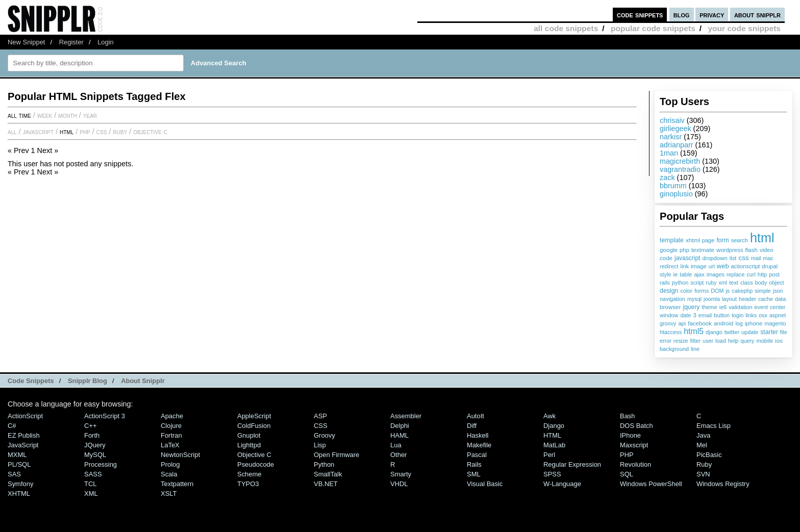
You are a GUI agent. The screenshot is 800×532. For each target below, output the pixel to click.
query (747, 341)
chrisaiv (672, 120)
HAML (399, 435)
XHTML (19, 493)
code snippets (640, 15)
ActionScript (25, 416)
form (722, 240)
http (762, 274)
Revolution (635, 464)
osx (763, 315)
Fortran (171, 435)
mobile (765, 341)
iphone (754, 323)
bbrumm (673, 186)
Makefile (479, 445)
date (685, 315)
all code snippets (566, 28)
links (751, 315)
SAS (14, 474)
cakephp (742, 291)
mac (768, 258)
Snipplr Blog (87, 381)
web (723, 266)
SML (474, 474)
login (737, 315)
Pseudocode (256, 464)
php (684, 250)
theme (709, 307)
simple (763, 291)
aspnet (778, 315)
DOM (717, 291)
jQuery (95, 445)
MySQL (95, 455)
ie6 (723, 307)
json (778, 291)
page (708, 240)
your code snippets (744, 28)
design (669, 291)
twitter (732, 332)
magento (775, 323)
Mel (702, 445)
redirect (669, 266)
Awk (549, 416)
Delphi (400, 426)
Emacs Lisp (714, 426)
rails (665, 283)
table (686, 274)
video (767, 250)
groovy (668, 323)
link (684, 266)
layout (729, 299)
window (669, 315)
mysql (694, 299)
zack (667, 178)
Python (324, 464)
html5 (694, 331)
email (705, 315)
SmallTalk (328, 474)
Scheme (249, 474)
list (733, 258)
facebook (700, 323)
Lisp (320, 445)
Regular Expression (572, 464)
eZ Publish (24, 435)
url (712, 266)
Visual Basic (485, 484)
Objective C (150, 132)
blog (682, 15)
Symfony (20, 484)
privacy (712, 15)
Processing (101, 464)
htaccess (671, 332)
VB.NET (326, 484)
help (733, 341)
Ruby (120, 132)
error (666, 341)
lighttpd (249, 445)
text (734, 283)
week (45, 115)
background (674, 349)
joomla (712, 299)
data (780, 299)
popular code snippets (653, 28)
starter (769, 332)
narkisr (671, 137)
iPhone (630, 435)
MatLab (554, 445)
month (68, 115)
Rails (474, 464)
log (739, 323)
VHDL (399, 484)
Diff (472, 426)
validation (740, 307)
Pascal (477, 455)
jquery (691, 307)
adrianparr (677, 145)
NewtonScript (180, 455)
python (680, 283)
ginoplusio (676, 194)
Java (703, 435)
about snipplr (757, 15)
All (12, 132)
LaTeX (170, 445)
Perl (549, 455)
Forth (92, 435)
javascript (687, 258)
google (669, 250)
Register (71, 42)
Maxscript (634, 445)
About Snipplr (143, 381)
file (784, 332)
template (672, 240)
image (699, 266)
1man (669, 153)
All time (19, 115)
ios (779, 340)
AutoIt (476, 416)
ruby (711, 283)
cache (766, 299)
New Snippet (26, 42)
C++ (90, 426)
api (682, 323)
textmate (703, 250)
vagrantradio (680, 169)
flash (751, 250)
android (723, 323)
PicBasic (709, 455)
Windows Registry (723, 484)
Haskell (478, 435)
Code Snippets (31, 381)
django (714, 332)
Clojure (171, 426)
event (761, 307)
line (695, 349)
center (778, 307)
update (750, 332)
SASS (93, 474)
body (761, 283)
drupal (770, 266)
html (762, 238)
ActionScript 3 (105, 416)
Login (106, 42)
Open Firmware (336, 455)
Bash (628, 416)
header (747, 299)
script (697, 283)
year (90, 115)
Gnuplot (249, 435)
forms (702, 291)
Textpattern (177, 484)
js (728, 291)
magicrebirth (680, 161)
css (743, 258)
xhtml (693, 240)
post (774, 274)
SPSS (552, 474)
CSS (102, 132)
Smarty (401, 474)
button (722, 315)
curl (751, 274)
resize (681, 341)
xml (723, 283)
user (708, 341)
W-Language (562, 484)
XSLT (169, 493)
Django (554, 426)
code (666, 258)
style (666, 274)
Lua (396, 445)
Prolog (170, 464)
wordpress (730, 250)
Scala (169, 474)
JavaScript (38, 132)
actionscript (746, 266)
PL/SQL (19, 464)
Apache (172, 416)
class (747, 283)
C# (12, 426)
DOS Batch (636, 426)
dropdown (715, 258)
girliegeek (676, 129)
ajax (699, 274)
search (740, 240)
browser (670, 307)
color (686, 291)
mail (756, 258)
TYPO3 (248, 484)
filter (695, 341)
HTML (67, 132)
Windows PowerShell (651, 484)
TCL (90, 484)
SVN (703, 474)
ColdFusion (254, 426)
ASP (320, 416)
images (716, 274)
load (721, 341)
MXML (17, 455)
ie (676, 274)
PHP (85, 132)
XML (91, 493)
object (776, 283)
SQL (627, 474)
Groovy (324, 435)
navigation (672, 299)
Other (398, 455)
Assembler (406, 416)
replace (735, 274)
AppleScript (254, 416)
